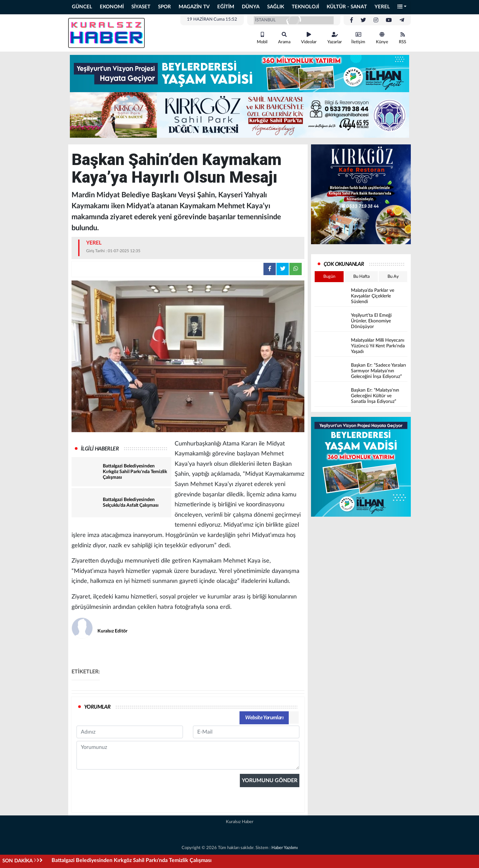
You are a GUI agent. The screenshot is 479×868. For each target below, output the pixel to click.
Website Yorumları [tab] (264, 718)
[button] (402, 7)
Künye (382, 38)
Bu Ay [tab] (393, 277)
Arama (284, 38)
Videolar (309, 38)
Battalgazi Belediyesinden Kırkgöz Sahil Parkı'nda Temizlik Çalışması (132, 860)
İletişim (358, 38)
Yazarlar (335, 38)
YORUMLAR (97, 707)
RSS (402, 38)
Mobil (262, 38)
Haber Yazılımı (285, 848)
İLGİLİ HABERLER (100, 449)
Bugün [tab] (329, 277)
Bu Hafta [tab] (361, 277)
